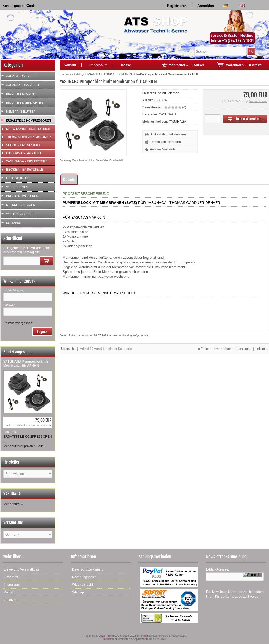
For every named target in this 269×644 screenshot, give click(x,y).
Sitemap (78, 592)
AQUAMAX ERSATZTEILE (23, 85)
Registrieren (177, 6)
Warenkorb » (244, 65)
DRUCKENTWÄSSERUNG (23, 196)
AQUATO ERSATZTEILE (22, 76)
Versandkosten (42, 425)
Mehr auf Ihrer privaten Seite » (25, 446)
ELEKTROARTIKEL (19, 178)
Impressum (99, 65)
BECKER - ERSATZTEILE (25, 170)
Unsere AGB (13, 577)
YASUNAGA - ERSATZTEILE (27, 161)
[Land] (28, 534)
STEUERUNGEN (17, 187)
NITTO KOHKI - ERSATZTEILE (28, 129)
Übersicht (68, 349)
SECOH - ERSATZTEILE (23, 145)
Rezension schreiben (166, 142)
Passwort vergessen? (19, 323)
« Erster (203, 349)
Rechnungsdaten (84, 577)
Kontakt (70, 65)
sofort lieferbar (168, 93)
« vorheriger (222, 349)
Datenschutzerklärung (88, 569)
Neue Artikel (14, 223)
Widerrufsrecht (82, 585)
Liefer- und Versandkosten (23, 569)
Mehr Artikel (12, 504)
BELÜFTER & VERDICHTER (25, 103)
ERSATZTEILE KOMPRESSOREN (28, 120)
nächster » (243, 349)
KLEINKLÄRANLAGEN (21, 205)
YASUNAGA (177, 122)
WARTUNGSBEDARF (20, 214)
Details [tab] (69, 180)
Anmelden (206, 6)
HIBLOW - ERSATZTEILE (24, 153)
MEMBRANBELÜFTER (21, 112)
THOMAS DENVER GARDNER (28, 137)
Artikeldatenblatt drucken (168, 134)
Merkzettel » (186, 65)
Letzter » (262, 349)
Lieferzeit (10, 600)
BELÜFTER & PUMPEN (21, 94)
